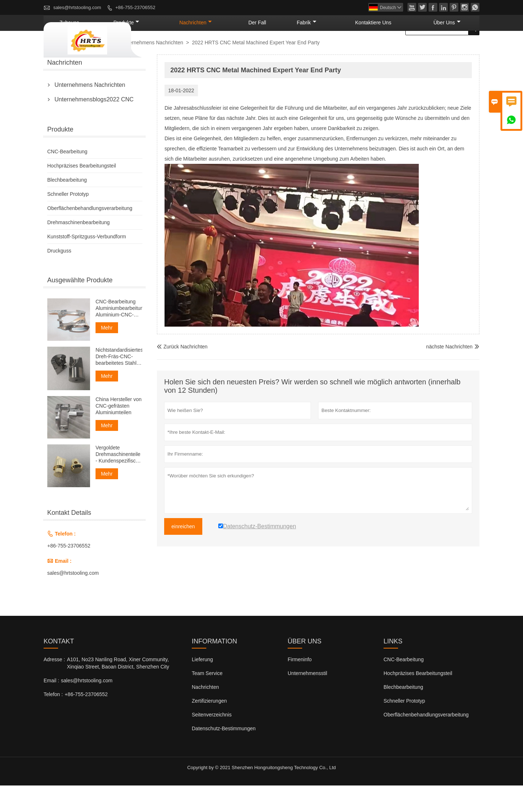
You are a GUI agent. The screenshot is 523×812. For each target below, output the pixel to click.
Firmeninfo (300, 686)
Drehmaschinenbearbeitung (78, 249)
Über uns (455, 49)
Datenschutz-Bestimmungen (224, 755)
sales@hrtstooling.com (77, 7)
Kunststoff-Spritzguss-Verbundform (87, 263)
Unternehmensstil (307, 700)
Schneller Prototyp (68, 221)
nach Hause (60, 69)
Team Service (207, 700)
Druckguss (59, 277)
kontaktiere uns (399, 49)
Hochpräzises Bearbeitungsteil (82, 192)
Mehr (107, 354)
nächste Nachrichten (449, 373)
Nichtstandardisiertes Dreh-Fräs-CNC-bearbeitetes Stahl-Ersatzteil (119, 383)
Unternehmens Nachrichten (152, 69)
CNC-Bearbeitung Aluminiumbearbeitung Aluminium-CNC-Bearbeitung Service (119, 335)
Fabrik (348, 49)
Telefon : (53, 721)
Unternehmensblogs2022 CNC (94, 126)
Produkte (211, 49)
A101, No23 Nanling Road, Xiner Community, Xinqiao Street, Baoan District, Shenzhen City (118, 690)
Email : (51, 707)
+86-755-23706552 (135, 7)
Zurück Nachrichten (182, 373)
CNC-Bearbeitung (67, 178)
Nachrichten (264, 49)
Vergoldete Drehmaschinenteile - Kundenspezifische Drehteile (118, 481)
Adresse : (54, 686)
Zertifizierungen (209, 727)
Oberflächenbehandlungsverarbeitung (90, 235)
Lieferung (202, 686)
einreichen (183, 553)
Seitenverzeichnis (212, 741)
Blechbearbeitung (67, 206)
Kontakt (59, 668)
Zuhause (168, 49)
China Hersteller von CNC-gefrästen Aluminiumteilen (119, 432)
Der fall (310, 49)
